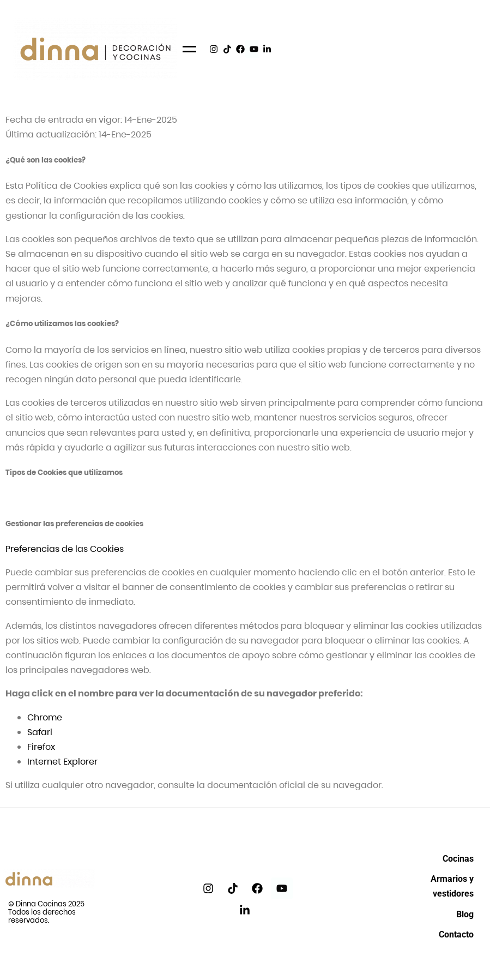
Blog (465, 914)
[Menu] (189, 49)
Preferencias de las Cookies (65, 549)
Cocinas (458, 859)
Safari (40, 732)
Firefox (41, 747)
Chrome (45, 717)
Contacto (456, 934)
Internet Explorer (62, 762)
